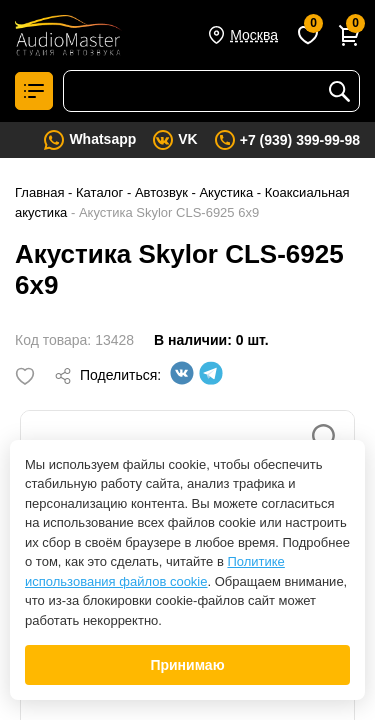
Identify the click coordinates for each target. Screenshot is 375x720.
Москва (254, 35)
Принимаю (187, 665)
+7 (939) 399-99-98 (300, 140)
